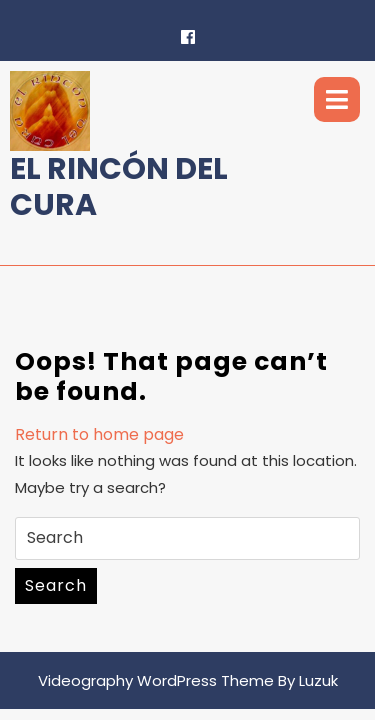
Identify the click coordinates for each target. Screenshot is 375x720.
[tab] (337, 99)
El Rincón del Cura (119, 187)
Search (56, 585)
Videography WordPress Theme (156, 680)
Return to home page (99, 434)
